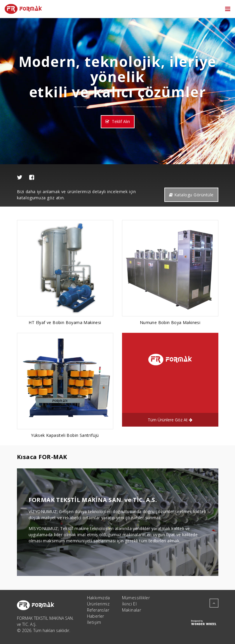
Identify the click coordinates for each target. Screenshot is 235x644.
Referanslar (98, 610)
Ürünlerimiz (98, 604)
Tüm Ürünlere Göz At (170, 420)
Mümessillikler (136, 598)
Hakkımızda (99, 598)
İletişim (94, 622)
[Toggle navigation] (228, 9)
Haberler (96, 616)
